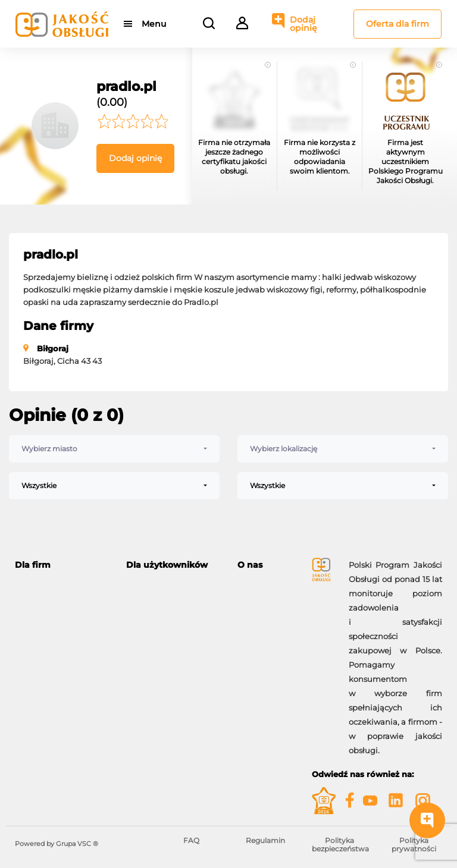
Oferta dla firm (397, 24)
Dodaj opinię (303, 24)
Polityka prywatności (414, 845)
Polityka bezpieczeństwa (340, 845)
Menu (154, 24)
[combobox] (114, 449)
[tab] (62, 565)
